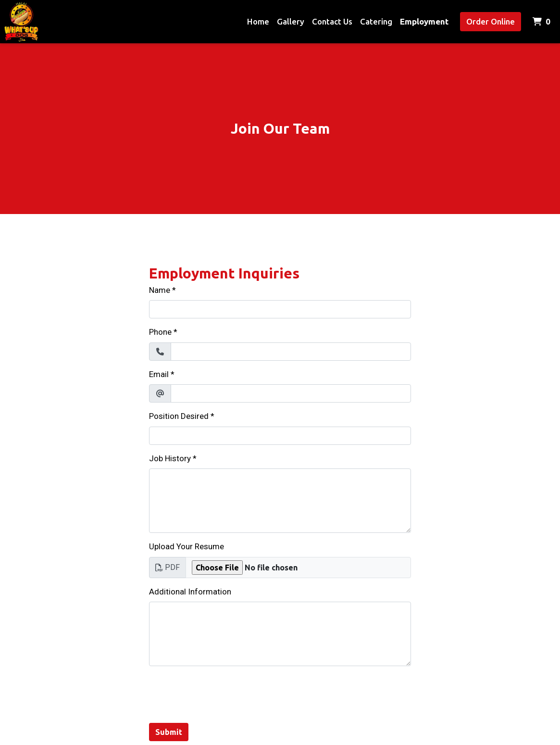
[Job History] (280, 501)
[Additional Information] (280, 634)
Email (159, 374)
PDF (168, 567)
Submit (169, 732)
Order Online (491, 21)
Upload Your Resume (187, 546)
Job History (170, 458)
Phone (160, 332)
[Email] (291, 393)
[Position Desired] (280, 436)
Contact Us (332, 21)
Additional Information (190, 592)
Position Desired (179, 416)
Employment (424, 21)
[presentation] (222, 693)
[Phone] (291, 352)
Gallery (291, 21)
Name (160, 290)
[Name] (280, 309)
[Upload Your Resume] (298, 568)
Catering (376, 21)
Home (258, 21)
